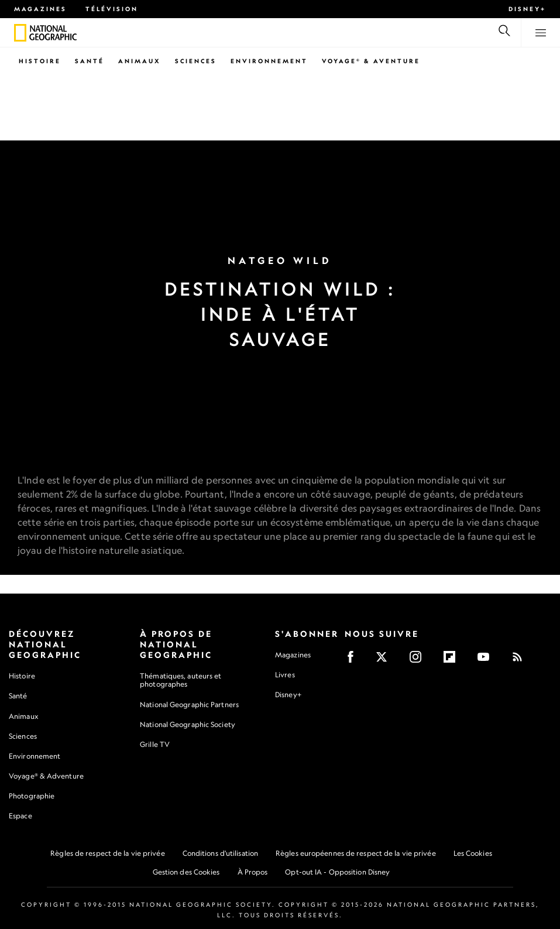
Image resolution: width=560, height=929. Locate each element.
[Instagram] (419, 661)
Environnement (269, 61)
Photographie (32, 796)
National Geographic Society (188, 724)
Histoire (40, 61)
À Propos (253, 872)
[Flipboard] (453, 661)
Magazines (40, 9)
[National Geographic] (20, 33)
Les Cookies (473, 853)
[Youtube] (487, 661)
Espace (20, 816)
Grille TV (155, 744)
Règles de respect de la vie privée (107, 853)
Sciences (196, 61)
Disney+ (527, 9)
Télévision (112, 9)
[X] (385, 661)
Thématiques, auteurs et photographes (181, 680)
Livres (285, 675)
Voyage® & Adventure (46, 776)
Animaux (140, 61)
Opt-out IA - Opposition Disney (337, 872)
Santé (90, 61)
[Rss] (521, 661)
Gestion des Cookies (186, 872)
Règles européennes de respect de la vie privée (356, 853)
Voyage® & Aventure (371, 61)
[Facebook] (354, 661)
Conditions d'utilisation (220, 853)
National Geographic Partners (189, 705)
